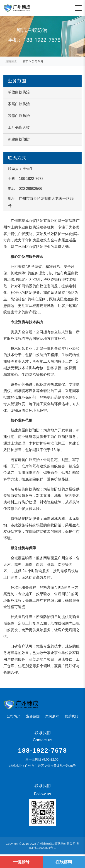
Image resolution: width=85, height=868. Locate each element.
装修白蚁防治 (19, 116)
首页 (26, 61)
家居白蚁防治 (19, 104)
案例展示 (52, 716)
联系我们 (71, 716)
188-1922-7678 (43, 750)
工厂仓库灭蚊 (19, 127)
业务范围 (33, 716)
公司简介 (38, 61)
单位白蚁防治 (19, 92)
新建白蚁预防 (19, 139)
